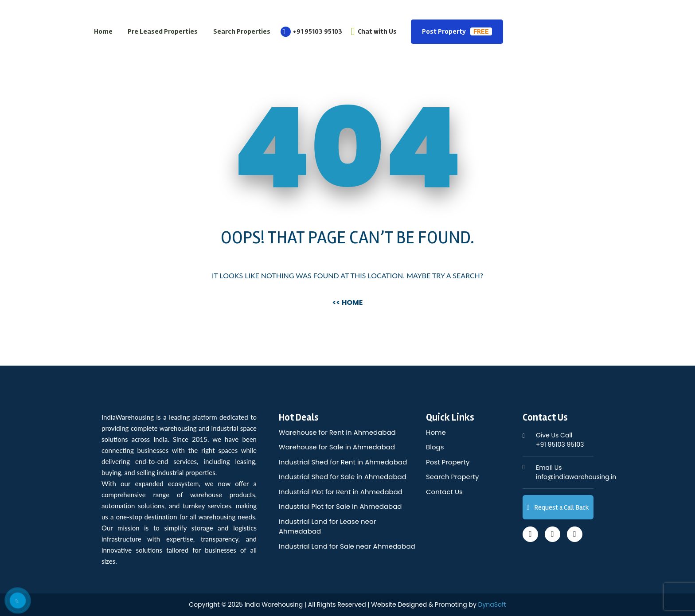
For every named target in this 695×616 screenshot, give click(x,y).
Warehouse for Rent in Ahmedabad (337, 432)
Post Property (457, 31)
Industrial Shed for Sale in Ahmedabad (343, 477)
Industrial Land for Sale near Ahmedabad (347, 546)
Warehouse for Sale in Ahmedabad (337, 447)
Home (103, 31)
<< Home (348, 302)
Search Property (452, 477)
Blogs (435, 447)
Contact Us (444, 492)
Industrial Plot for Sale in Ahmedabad (340, 506)
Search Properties (242, 31)
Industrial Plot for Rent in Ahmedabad (341, 492)
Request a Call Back (558, 507)
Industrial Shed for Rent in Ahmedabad (343, 462)
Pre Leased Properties (163, 31)
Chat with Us (374, 31)
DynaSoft (492, 604)
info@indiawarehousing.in (576, 472)
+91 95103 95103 (311, 31)
